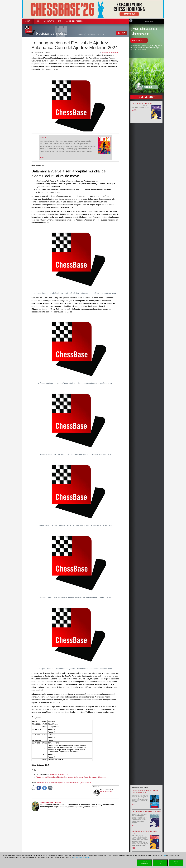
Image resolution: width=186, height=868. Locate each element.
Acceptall (176, 863)
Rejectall (160, 863)
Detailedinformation (145, 863)
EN (98, 34)
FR (103, 34)
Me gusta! (105, 52)
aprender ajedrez (75, 21)
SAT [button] (60, 21)
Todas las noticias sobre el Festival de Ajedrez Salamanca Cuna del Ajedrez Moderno (71, 777)
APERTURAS (49, 21)
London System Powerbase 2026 (146, 812)
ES (101, 34)
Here (164, 855)
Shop (28, 21)
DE (95, 34)
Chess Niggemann (106, 791)
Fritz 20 (43, 138)
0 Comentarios (114, 52)
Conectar (149, 21)
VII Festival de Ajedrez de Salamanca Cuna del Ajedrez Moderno (70, 783)
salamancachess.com (59, 774)
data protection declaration (81, 857)
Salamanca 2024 (42, 783)
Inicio (38, 21)
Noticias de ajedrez (52, 33)
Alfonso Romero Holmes (50, 802)
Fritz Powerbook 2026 (142, 103)
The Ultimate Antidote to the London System (145, 792)
